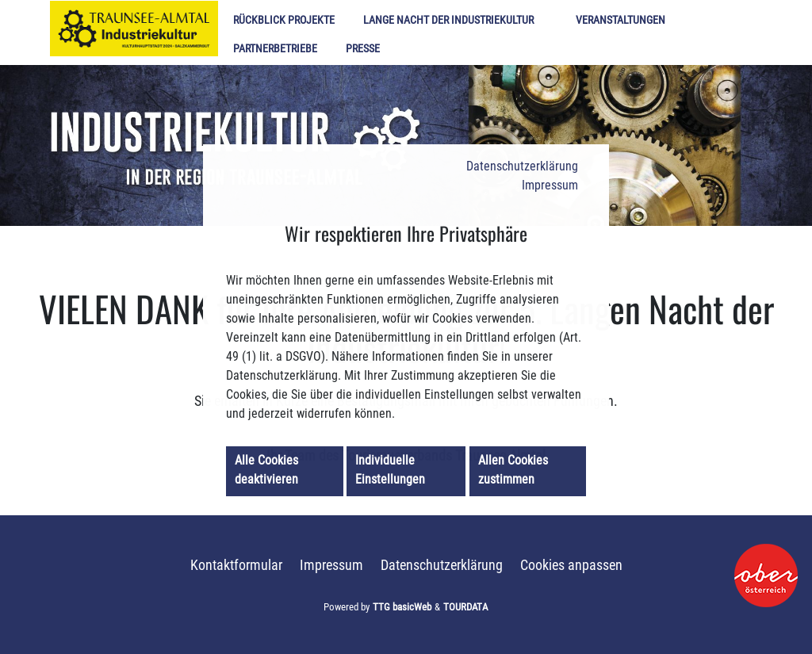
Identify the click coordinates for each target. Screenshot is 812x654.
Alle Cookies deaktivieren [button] (266, 470)
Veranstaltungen (620, 20)
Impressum (550, 185)
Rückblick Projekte (284, 20)
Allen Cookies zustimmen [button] (513, 470)
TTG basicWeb (402, 607)
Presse (363, 49)
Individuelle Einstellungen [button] (390, 470)
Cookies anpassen (571, 565)
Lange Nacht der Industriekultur (448, 20)
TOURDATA (465, 607)
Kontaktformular (236, 565)
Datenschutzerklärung (522, 166)
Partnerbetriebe (275, 49)
